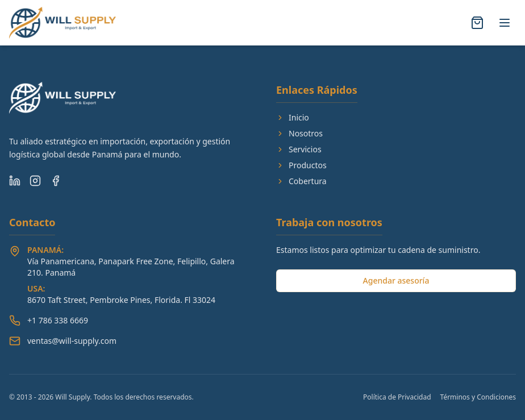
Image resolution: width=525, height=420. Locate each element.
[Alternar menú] (505, 23)
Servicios (299, 149)
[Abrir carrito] (477, 23)
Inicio (293, 117)
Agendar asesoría (396, 280)
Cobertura (301, 181)
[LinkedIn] (15, 181)
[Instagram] (35, 181)
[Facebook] (56, 181)
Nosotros (299, 133)
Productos (301, 165)
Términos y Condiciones (478, 397)
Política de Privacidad (397, 397)
